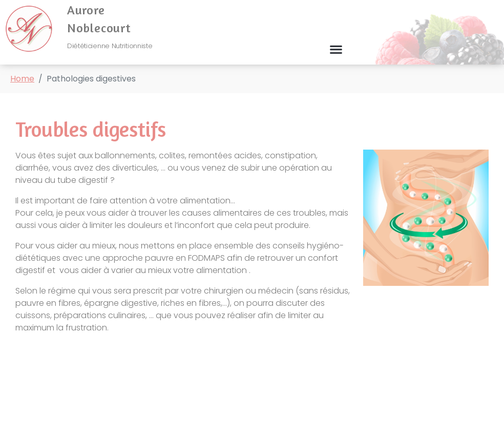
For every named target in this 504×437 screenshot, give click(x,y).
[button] (336, 49)
